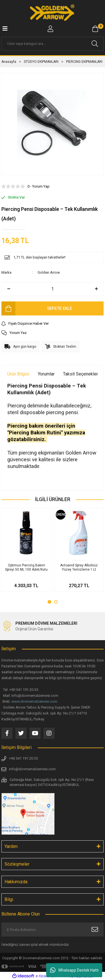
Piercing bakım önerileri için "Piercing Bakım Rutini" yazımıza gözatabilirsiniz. (46, 433)
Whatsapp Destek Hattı (74, 970)
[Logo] (52, 13)
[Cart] (95, 29)
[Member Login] (50, 29)
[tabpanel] (26, 550)
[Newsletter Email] (53, 930)
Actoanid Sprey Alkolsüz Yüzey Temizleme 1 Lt (79, 567)
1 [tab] (49, 602)
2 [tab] (56, 602)
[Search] (53, 44)
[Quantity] (53, 289)
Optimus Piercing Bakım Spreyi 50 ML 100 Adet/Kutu (26, 567)
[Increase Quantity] (96, 289)
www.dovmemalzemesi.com (34, 701)
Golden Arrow (49, 272)
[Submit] (95, 930)
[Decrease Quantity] (9, 289)
